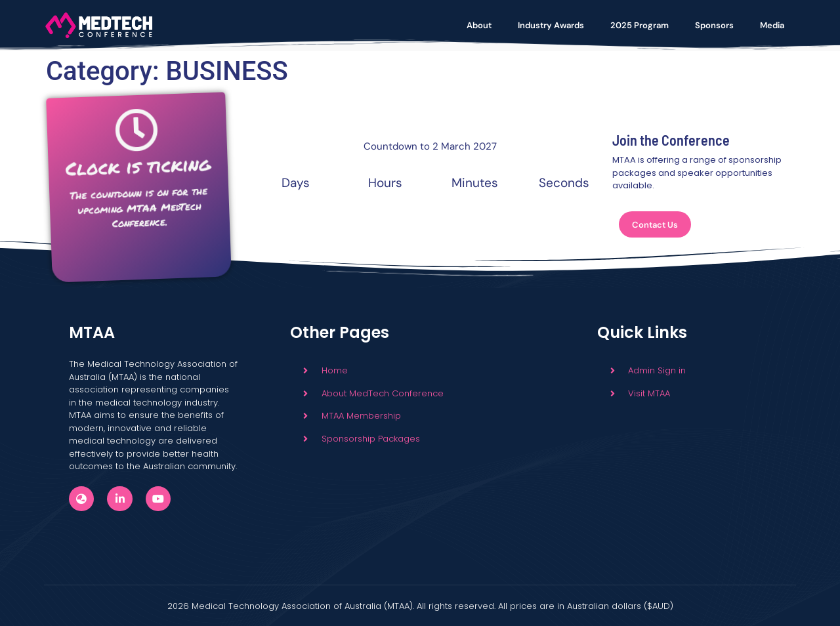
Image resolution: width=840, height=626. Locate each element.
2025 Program (640, 25)
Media (772, 25)
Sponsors (714, 25)
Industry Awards (551, 25)
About (479, 25)
